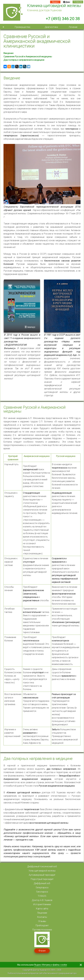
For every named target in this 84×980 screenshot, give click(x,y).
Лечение (73, 27)
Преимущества (22, 27)
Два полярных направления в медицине (24, 60)
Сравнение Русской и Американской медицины (28, 56)
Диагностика (51, 27)
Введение (8, 53)
